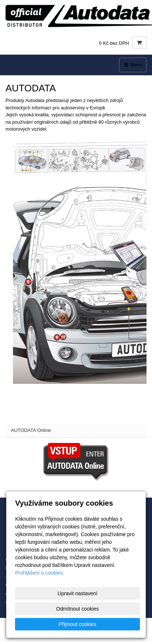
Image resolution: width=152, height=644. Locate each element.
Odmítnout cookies (77, 609)
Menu (133, 65)
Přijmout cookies (77, 624)
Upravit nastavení (77, 593)
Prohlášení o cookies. (40, 573)
